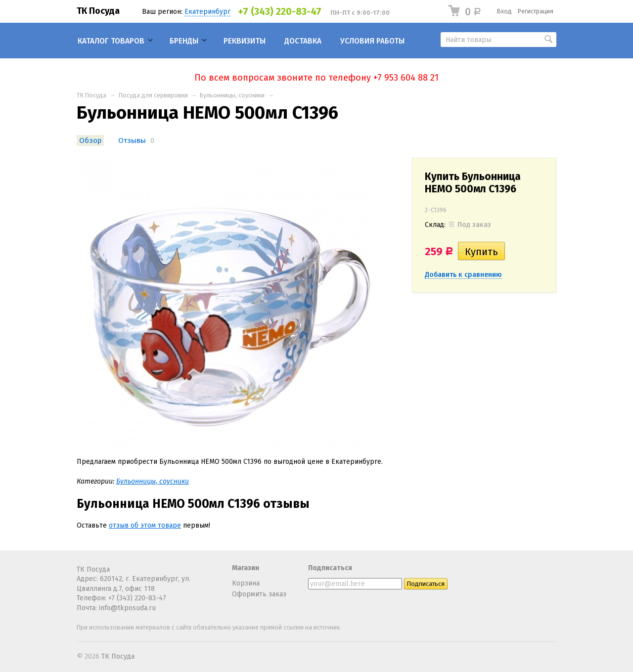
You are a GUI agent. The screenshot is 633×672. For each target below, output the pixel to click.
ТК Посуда (98, 11)
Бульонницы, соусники (232, 95)
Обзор (90, 140)
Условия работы (372, 41)
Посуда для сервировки (153, 95)
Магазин (246, 568)
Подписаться (330, 568)
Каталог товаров (111, 41)
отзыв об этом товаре (145, 525)
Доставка (303, 41)
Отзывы (132, 140)
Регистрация (536, 11)
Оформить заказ (259, 594)
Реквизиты (245, 41)
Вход (504, 11)
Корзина (246, 583)
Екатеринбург (207, 12)
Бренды (184, 41)
